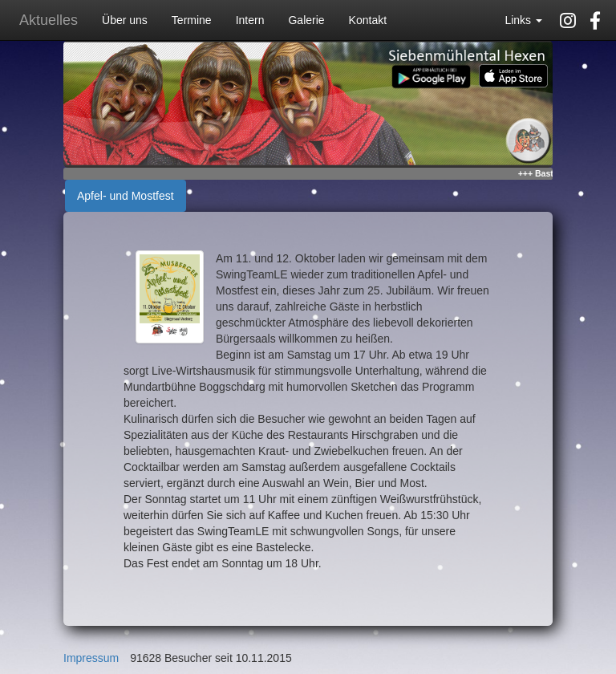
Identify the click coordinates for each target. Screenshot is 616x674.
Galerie (306, 20)
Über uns (125, 20)
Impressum (91, 658)
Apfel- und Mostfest (126, 196)
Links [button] (523, 20)
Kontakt (368, 20)
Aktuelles (49, 20)
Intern (250, 20)
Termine (192, 20)
